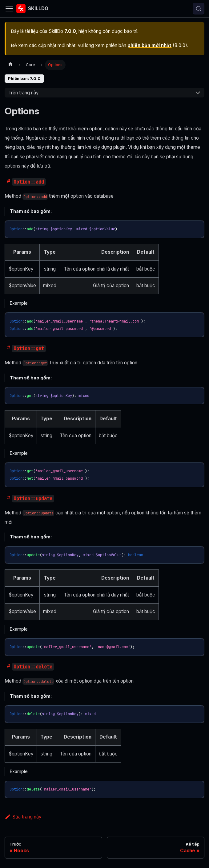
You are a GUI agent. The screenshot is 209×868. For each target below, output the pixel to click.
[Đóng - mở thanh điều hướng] (9, 9)
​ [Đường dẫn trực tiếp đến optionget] (7, 349)
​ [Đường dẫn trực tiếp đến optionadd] (7, 182)
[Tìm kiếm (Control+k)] (199, 9)
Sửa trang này (23, 817)
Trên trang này (23, 93)
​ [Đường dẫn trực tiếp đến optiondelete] (7, 667)
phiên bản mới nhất (149, 45)
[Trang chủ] (10, 65)
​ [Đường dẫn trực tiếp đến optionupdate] (7, 499)
